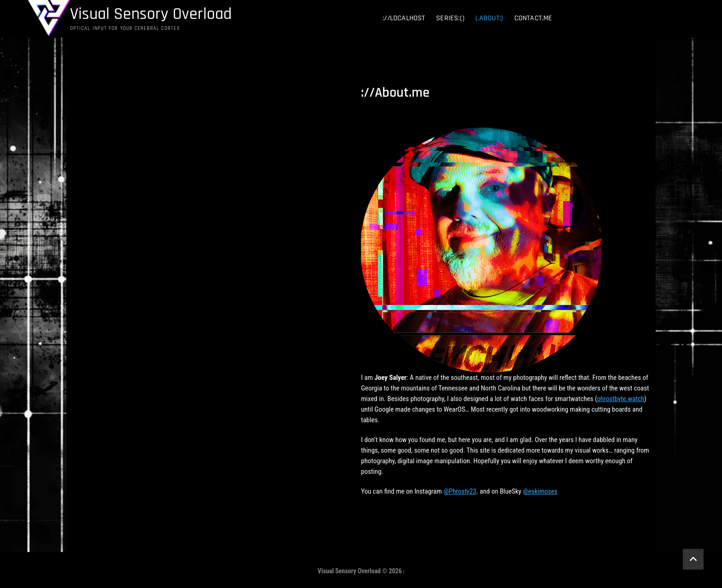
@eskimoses (540, 491)
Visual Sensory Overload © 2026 (360, 571)
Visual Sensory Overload (151, 14)
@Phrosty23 (460, 491)
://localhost (404, 18)
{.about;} (489, 18)
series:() (450, 18)
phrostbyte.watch (621, 399)
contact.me (533, 18)
